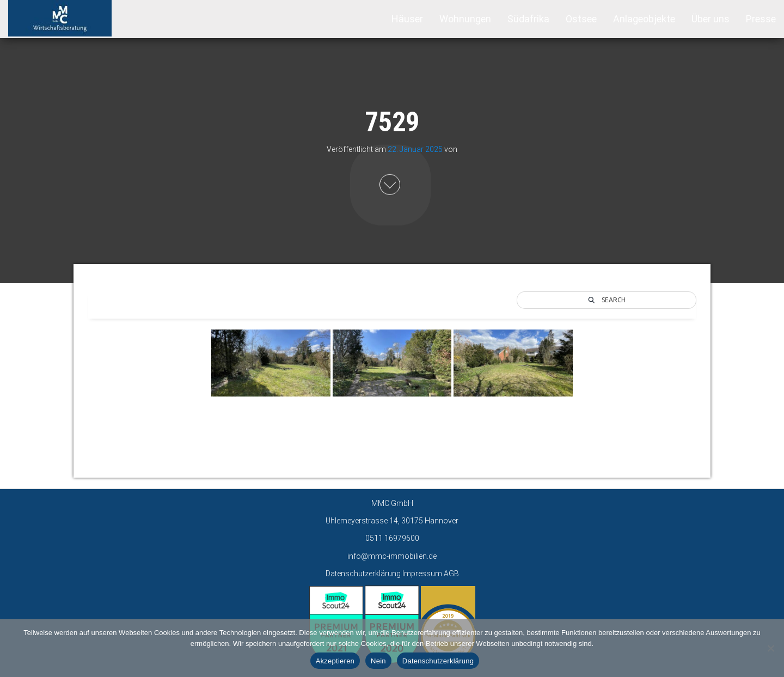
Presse (761, 19)
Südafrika (528, 19)
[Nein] (770, 648)
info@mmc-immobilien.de (392, 556)
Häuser (407, 19)
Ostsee (581, 19)
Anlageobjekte (644, 19)
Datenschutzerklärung (363, 574)
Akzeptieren (335, 661)
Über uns (710, 19)
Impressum (422, 574)
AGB (451, 574)
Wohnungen (465, 19)
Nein (378, 661)
